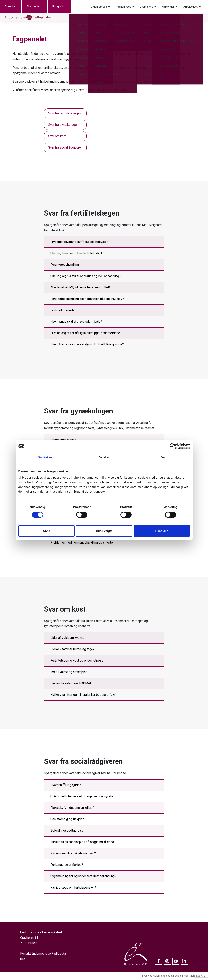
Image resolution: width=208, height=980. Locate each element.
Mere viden (168, 7)
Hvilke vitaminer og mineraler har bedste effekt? (84, 696)
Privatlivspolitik (149, 977)
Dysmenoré (147, 7)
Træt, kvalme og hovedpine (69, 673)
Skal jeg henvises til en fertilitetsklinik (77, 254)
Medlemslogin (179, 18)
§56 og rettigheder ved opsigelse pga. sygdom (83, 797)
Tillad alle (162, 531)
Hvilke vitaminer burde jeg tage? (72, 650)
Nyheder (162, 18)
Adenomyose (123, 7)
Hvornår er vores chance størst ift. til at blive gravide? (87, 345)
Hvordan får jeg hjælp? (66, 786)
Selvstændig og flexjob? (67, 820)
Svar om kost (57, 137)
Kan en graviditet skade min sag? (73, 854)
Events (114, 18)
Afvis (47, 531)
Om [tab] (163, 457)
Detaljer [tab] (104, 457)
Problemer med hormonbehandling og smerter (82, 543)
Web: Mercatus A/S (194, 977)
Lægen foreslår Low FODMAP (71, 684)
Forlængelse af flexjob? (67, 865)
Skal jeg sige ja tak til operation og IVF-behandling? (86, 277)
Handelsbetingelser (171, 977)
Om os (149, 18)
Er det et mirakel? (62, 311)
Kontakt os (197, 18)
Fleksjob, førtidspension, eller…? (73, 808)
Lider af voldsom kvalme (67, 639)
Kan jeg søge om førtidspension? (73, 888)
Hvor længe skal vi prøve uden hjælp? (76, 322)
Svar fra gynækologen (63, 125)
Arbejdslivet (190, 7)
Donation (15, 7)
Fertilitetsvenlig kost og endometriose (77, 661)
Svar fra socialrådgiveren (65, 148)
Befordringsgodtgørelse (67, 831)
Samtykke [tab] (45, 457)
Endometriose (99, 7)
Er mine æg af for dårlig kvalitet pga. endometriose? (86, 334)
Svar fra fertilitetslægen (65, 114)
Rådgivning (64, 7)
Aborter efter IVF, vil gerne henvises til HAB (80, 288)
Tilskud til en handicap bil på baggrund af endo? (83, 843)
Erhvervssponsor (132, 18)
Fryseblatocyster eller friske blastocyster (79, 243)
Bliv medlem (39, 7)
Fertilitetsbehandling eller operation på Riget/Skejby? (87, 300)
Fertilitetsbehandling (65, 265)
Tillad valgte (104, 531)
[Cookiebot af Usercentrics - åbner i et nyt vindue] (172, 446)
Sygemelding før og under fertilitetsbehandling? (83, 877)
